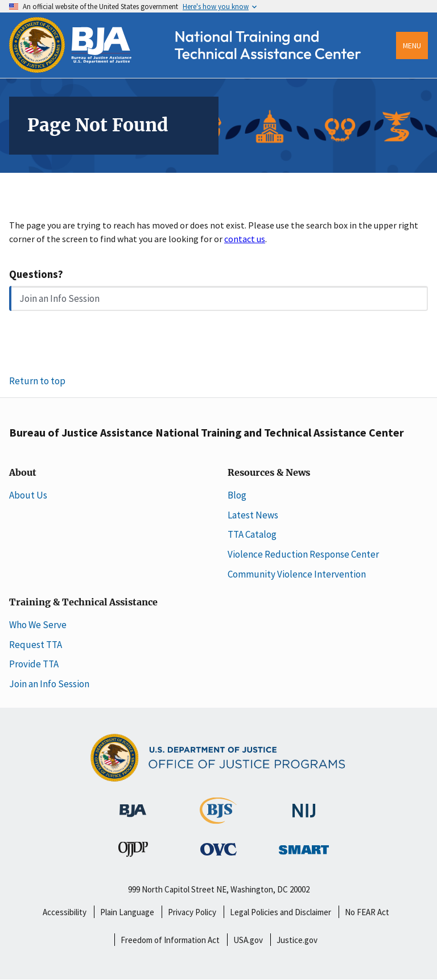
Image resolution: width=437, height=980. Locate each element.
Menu (412, 45)
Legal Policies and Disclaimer (281, 912)
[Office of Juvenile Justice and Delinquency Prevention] (133, 852)
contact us (245, 239)
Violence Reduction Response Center (303, 554)
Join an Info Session (59, 298)
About (23, 473)
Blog (237, 495)
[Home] (195, 70)
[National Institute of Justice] (304, 805)
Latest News (253, 515)
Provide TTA (34, 664)
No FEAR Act (367, 912)
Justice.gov (297, 940)
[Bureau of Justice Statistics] (218, 819)
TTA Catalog (252, 534)
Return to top (37, 381)
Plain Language (127, 912)
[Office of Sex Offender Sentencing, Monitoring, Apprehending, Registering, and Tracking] (304, 846)
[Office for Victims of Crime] (218, 849)
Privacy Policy (192, 912)
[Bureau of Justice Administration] (133, 805)
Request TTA (36, 645)
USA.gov (248, 940)
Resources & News (269, 473)
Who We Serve (38, 625)
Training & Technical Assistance (83, 603)
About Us (28, 495)
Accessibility (65, 912)
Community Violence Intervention (297, 574)
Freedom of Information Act (170, 940)
